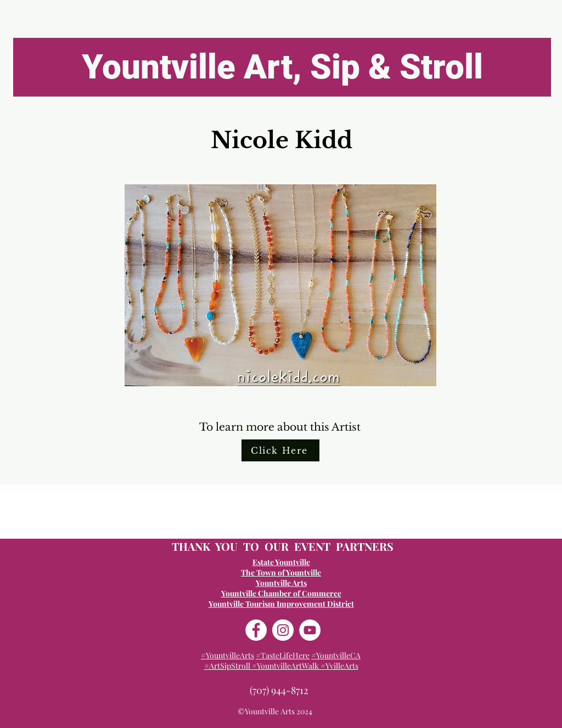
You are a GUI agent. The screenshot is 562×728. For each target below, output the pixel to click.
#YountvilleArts (227, 655)
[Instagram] (283, 630)
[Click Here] (280, 450)
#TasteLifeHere (283, 655)
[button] (280, 285)
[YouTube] (310, 630)
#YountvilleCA (336, 655)
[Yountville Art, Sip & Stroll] (282, 67)
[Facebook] (256, 630)
